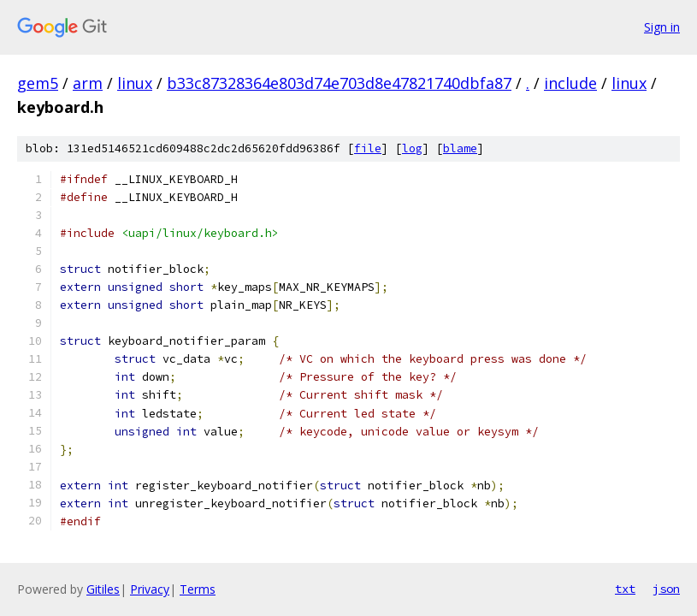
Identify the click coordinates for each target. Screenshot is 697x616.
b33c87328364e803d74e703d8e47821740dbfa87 (339, 83)
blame (460, 148)
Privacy (150, 589)
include (570, 83)
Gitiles (103, 589)
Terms (198, 589)
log (412, 148)
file (368, 148)
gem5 (38, 83)
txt (625, 589)
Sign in (662, 27)
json (666, 589)
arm (88, 83)
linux (135, 83)
